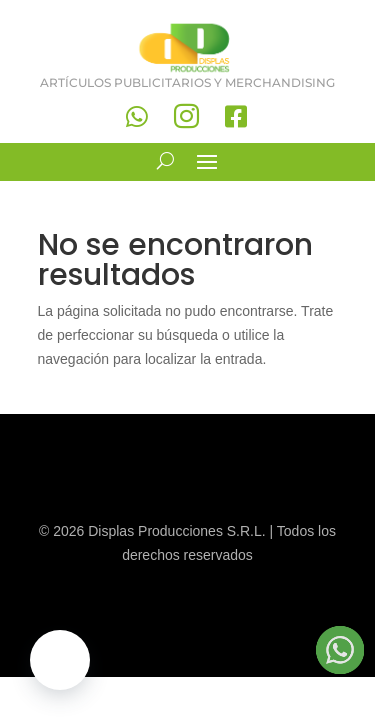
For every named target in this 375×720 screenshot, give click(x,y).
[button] (60, 660)
